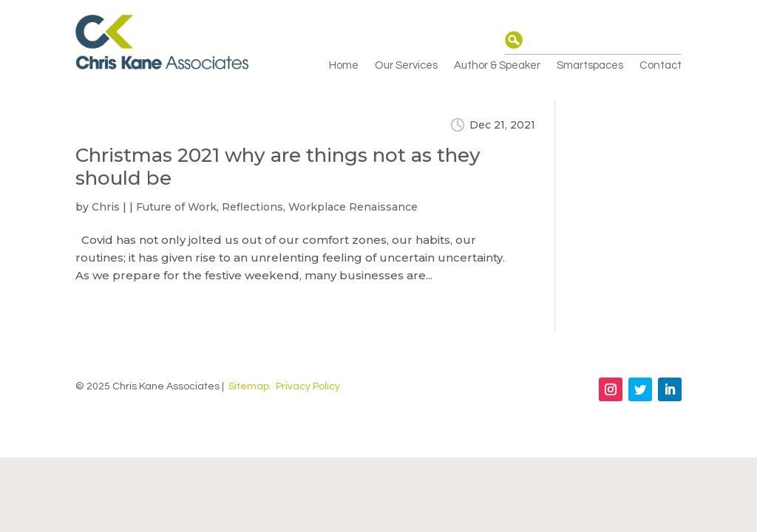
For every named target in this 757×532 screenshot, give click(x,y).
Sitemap (249, 386)
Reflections (252, 207)
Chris (106, 207)
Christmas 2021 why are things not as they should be (278, 167)
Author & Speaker (497, 66)
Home (344, 66)
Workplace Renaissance (353, 207)
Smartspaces (590, 66)
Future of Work (176, 207)
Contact (661, 66)
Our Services (406, 66)
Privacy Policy (308, 386)
